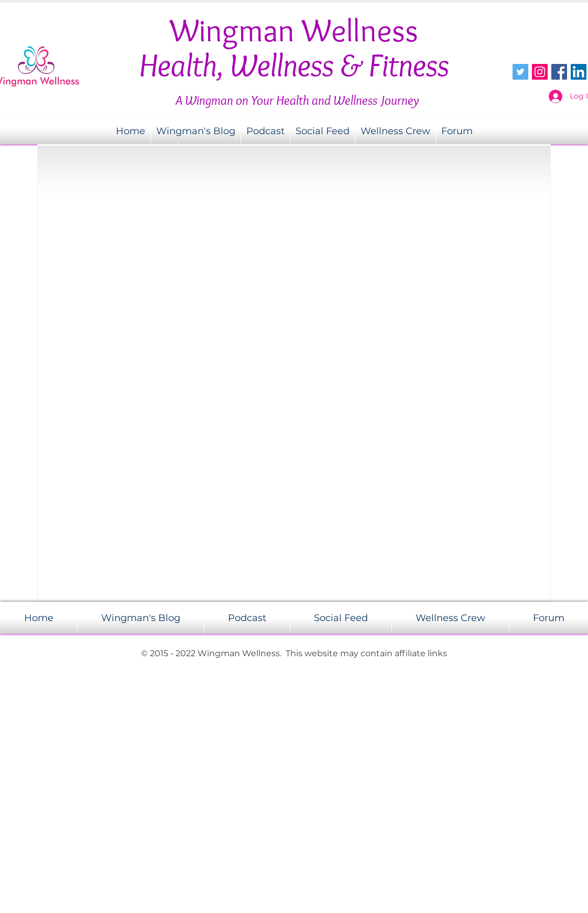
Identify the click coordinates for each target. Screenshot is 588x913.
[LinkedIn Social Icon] (579, 72)
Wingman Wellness (294, 30)
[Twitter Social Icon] (520, 72)
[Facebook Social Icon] (559, 72)
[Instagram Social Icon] (540, 72)
